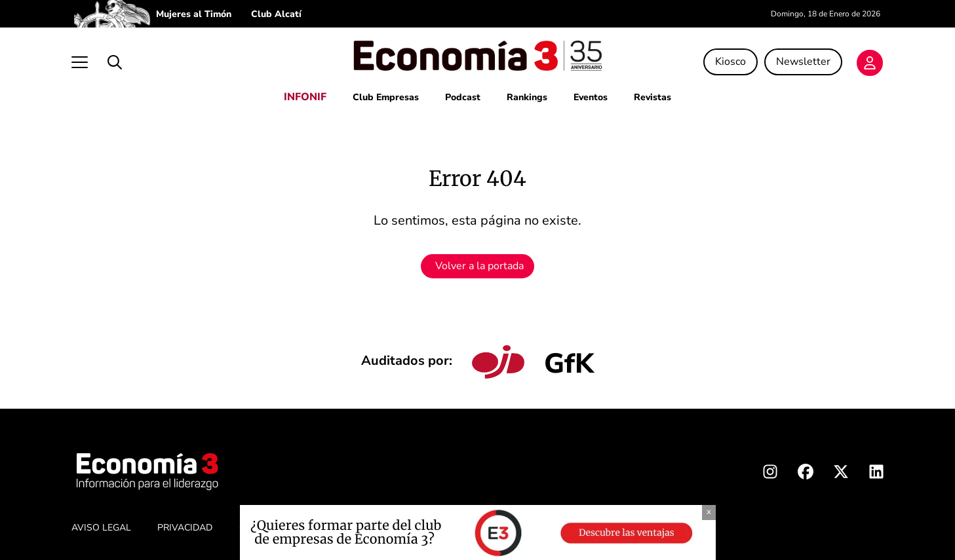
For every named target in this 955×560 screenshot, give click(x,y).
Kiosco (731, 62)
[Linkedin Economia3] (876, 474)
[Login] (870, 63)
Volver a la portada (479, 266)
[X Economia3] (841, 474)
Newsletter (803, 62)
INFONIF (305, 97)
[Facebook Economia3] (806, 474)
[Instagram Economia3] (770, 474)
